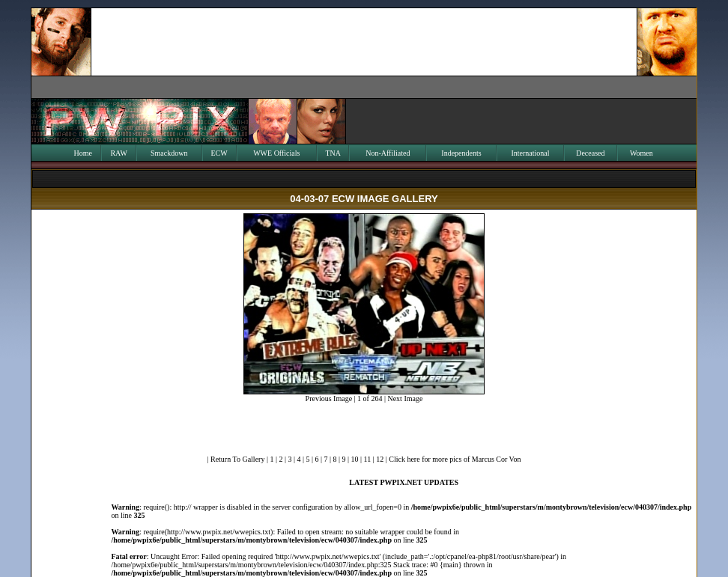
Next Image (405, 399)
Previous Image (329, 399)
